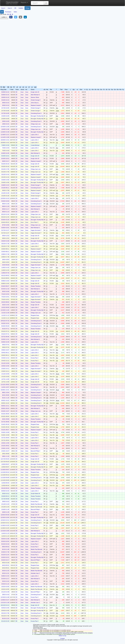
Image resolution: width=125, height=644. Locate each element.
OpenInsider (12, 3)
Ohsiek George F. (36, 100)
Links (4, 17)
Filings (28, 8)
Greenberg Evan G (36, 113)
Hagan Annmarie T (36, 230)
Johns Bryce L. (35, 103)
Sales (15, 12)
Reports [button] (24, 2)
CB (15, 8)
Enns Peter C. (35, 222)
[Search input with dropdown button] (37, 3)
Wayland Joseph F (36, 105)
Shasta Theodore (36, 286)
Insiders (21, 8)
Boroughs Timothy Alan (37, 116)
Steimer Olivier (35, 97)
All (2, 12)
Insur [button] (3, 8)
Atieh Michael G (35, 95)
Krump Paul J (35, 358)
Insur (22, 92)
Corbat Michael (35, 145)
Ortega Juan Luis (36, 124)
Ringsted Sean (35, 315)
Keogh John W (35, 92)
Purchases (8, 12)
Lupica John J (35, 135)
